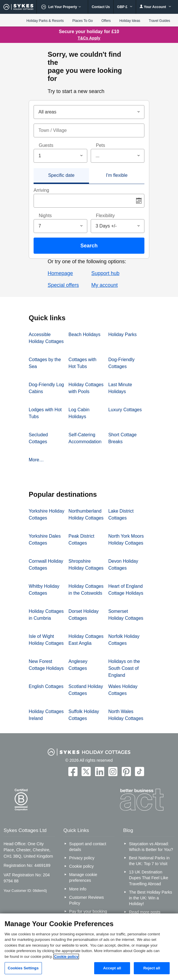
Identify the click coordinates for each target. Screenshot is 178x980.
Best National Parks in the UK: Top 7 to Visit (149, 861)
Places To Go (83, 21)
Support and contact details (88, 847)
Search (89, 246)
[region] (89, 947)
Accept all (112, 968)
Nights (45, 216)
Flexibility (105, 216)
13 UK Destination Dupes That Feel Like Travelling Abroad (149, 878)
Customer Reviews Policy (87, 900)
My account (105, 285)
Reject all (152, 968)
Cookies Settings (23, 968)
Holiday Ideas (130, 21)
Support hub (105, 273)
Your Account (155, 7)
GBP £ (125, 7)
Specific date (61, 175)
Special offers (63, 285)
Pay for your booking (88, 911)
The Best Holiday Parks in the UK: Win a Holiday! (150, 898)
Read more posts (145, 912)
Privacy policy (82, 858)
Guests (46, 145)
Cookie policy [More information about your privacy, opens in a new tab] (66, 957)
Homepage (60, 273)
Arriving (41, 190)
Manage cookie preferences (83, 877)
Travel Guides (159, 21)
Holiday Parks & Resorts (45, 21)
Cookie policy (82, 866)
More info (78, 889)
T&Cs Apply (89, 38)
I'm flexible (117, 175)
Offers (106, 21)
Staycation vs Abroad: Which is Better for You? (151, 847)
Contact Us (101, 7)
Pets (100, 145)
